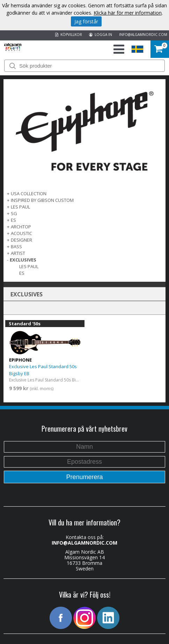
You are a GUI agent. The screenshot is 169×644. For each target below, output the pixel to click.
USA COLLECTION (29, 194)
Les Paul (29, 266)
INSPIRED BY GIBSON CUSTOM (42, 200)
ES (13, 220)
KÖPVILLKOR (69, 35)
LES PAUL (20, 207)
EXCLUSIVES (23, 260)
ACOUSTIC (21, 233)
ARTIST (18, 253)
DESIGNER (21, 240)
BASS (16, 247)
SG (14, 213)
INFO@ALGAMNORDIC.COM (143, 35)
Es (22, 273)
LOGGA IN (101, 35)
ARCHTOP (21, 227)
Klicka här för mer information (128, 13)
